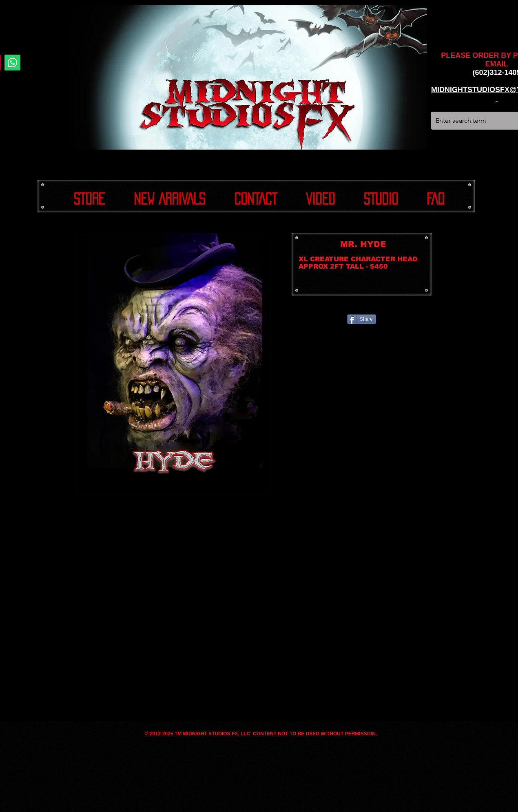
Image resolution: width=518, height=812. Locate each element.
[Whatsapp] (12, 63)
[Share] (362, 319)
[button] (174, 364)
